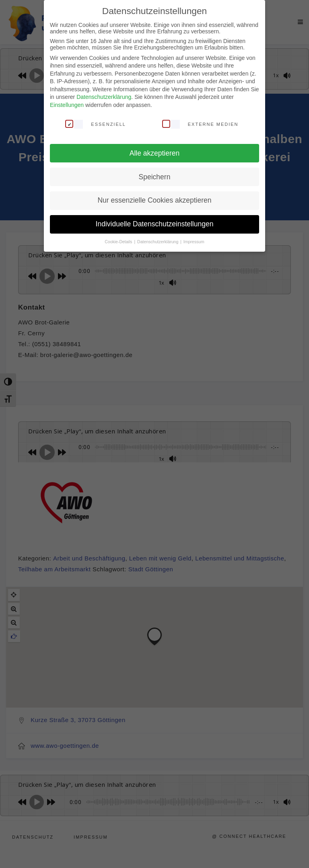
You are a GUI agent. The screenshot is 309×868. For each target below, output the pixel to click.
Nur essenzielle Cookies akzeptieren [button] (154, 200)
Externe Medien (200, 124)
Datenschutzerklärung (104, 97)
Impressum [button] (194, 242)
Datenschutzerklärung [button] (158, 242)
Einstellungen (67, 105)
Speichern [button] (155, 177)
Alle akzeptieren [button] (155, 153)
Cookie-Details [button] (119, 242)
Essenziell (96, 124)
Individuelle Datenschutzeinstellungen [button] (155, 224)
